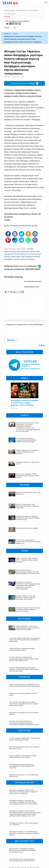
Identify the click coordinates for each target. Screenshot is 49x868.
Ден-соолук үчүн (10, 14)
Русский (7, 17)
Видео (13, 10)
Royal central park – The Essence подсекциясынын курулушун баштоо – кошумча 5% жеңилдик (25, 605)
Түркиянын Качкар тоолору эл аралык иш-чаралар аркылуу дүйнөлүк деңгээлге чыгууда (24, 590)
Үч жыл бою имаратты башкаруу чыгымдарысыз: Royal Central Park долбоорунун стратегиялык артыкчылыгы (25, 615)
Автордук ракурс (21, 10)
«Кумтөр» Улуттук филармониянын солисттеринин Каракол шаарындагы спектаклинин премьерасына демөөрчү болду (24, 698)
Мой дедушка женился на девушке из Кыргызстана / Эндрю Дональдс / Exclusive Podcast (24, 403)
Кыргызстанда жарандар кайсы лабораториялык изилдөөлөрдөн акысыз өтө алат (25, 852)
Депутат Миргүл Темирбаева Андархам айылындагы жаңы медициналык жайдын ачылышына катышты (23, 825)
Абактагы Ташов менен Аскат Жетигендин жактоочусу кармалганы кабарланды (28, 506)
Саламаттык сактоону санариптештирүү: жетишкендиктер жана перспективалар (22, 835)
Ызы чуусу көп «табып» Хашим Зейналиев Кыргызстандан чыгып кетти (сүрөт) (23, 861)
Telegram (20, 24)
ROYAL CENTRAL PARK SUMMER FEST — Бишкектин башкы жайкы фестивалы (23, 550)
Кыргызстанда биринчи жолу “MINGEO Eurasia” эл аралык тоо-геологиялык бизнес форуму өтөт (25, 660)
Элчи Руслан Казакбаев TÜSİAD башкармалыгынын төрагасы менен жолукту (28, 476)
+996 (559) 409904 (32, 269)
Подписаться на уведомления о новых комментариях (25, 325)
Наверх (42, 345)
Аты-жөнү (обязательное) (33, 281)
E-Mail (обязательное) (32, 287)
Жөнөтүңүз (11, 340)
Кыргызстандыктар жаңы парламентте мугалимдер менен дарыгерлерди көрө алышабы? (22, 741)
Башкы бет (7, 34)
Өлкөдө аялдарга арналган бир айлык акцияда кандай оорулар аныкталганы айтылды (24, 843)
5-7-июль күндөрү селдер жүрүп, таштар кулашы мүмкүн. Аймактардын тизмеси (25, 714)
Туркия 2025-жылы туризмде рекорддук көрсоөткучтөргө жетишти (22, 624)
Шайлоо (7, 10)
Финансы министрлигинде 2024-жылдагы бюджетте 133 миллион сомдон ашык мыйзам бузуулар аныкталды (24, 644)
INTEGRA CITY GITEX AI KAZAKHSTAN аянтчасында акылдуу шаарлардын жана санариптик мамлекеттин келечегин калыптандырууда (22, 571)
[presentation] (22, 332)
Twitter (7, 24)
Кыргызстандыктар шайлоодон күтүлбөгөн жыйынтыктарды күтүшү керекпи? (23, 731)
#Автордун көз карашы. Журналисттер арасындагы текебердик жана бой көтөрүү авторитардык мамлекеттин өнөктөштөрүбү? (24, 777)
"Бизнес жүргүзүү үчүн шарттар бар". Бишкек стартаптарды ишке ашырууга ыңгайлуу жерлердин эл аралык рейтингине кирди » (23, 257)
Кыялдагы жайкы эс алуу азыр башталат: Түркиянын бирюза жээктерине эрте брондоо (24, 581)
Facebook (10, 24)
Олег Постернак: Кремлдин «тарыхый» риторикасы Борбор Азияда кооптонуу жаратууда (26, 440)
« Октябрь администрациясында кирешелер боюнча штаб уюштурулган (22, 251)
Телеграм (14, 226)
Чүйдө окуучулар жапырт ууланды (20, 525)
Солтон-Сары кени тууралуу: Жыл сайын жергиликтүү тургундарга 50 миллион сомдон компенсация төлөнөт (24, 679)
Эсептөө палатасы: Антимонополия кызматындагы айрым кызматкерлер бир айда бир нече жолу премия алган (24, 634)
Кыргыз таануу (33, 10)
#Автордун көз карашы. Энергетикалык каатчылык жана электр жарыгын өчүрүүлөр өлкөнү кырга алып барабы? (23, 767)
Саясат (15, 34)
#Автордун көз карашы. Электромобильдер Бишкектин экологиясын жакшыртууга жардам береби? (24, 808)
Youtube (14, 24)
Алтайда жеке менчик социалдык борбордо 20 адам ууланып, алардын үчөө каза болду (24, 517)
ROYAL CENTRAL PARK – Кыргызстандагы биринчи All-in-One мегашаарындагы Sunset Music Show (23, 559)
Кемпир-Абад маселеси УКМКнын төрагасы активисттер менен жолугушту (27, 452)
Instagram (17, 24)
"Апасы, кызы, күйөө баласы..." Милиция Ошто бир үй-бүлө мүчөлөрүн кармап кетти (24, 534)
